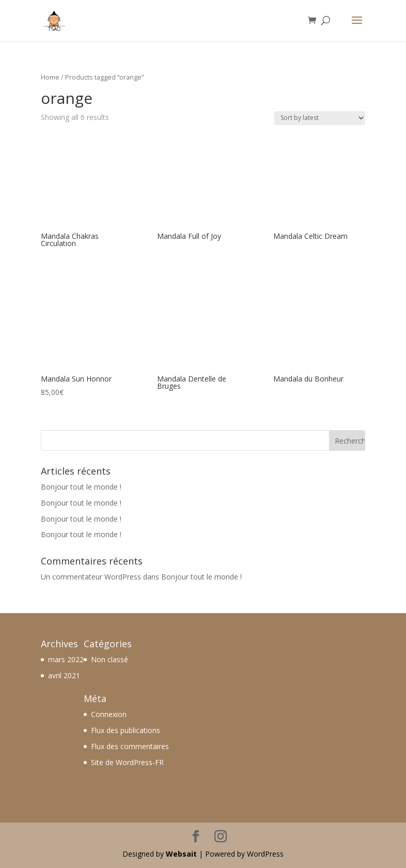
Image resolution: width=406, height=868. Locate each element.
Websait (181, 854)
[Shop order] (320, 118)
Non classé (110, 659)
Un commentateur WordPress (91, 577)
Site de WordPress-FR (127, 762)
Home (50, 77)
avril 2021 (64, 675)
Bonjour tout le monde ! (81, 487)
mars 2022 (66, 659)
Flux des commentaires (130, 746)
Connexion (109, 714)
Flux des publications (126, 730)
